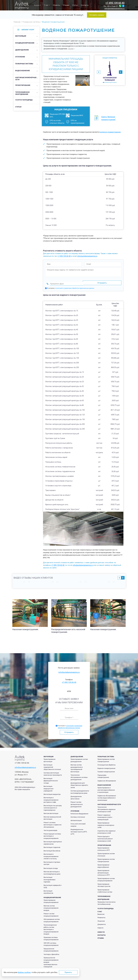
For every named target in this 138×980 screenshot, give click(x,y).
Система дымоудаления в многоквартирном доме (80, 790)
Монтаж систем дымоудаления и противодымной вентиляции (77, 766)
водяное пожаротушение (110, 132)
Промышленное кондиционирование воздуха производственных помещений (51, 960)
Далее (71, 49)
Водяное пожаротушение (106, 766)
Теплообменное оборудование (22, 93)
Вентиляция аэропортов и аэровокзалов (53, 841)
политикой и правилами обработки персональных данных (75, 286)
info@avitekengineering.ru (114, 9)
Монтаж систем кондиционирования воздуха (51, 906)
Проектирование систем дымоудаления (79, 758)
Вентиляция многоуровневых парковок (50, 877)
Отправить (69, 730)
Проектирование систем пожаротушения (106, 758)
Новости (100, 926)
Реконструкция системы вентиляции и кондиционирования (52, 834)
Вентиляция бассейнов (52, 849)
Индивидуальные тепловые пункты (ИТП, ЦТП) (79, 830)
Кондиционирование (25, 43)
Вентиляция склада (51, 866)
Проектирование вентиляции (50, 758)
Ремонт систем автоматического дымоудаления (77, 802)
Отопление (20, 57)
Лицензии (101, 919)
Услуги (37, 5)
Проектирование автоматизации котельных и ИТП (104, 871)
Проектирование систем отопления (106, 853)
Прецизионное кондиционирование (51, 948)
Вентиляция (21, 36)
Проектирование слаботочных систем (105, 889)
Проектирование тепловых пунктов (104, 883)
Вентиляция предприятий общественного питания (52, 765)
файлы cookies (24, 972)
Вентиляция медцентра (52, 792)
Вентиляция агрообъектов (48, 890)
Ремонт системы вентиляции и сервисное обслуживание (53, 823)
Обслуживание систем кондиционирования (52, 918)
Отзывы (66, 5)
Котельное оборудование (79, 811)
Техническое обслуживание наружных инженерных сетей (106, 807)
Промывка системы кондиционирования (51, 936)
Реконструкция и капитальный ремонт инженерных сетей (105, 837)
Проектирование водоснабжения (103, 864)
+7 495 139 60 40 (115, 3)
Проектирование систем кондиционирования (106, 877)
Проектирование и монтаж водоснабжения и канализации (106, 788)
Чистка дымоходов (50, 828)
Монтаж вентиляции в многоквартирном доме (52, 871)
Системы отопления (78, 815)
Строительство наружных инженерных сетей (106, 830)
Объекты (56, 5)
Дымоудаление (22, 50)
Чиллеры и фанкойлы (51, 952)
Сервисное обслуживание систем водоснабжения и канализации (107, 796)
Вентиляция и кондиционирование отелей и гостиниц (51, 854)
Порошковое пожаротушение (103, 774)
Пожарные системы (24, 64)
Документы (102, 922)
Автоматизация (76, 818)
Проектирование (23, 85)
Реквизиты (101, 915)
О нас (47, 5)
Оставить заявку (97, 15)
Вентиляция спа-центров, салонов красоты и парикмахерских (53, 806)
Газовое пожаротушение (106, 769)
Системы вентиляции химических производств (53, 772)
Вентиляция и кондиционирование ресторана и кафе (51, 798)
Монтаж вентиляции (51, 811)
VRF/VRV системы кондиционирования (51, 942)
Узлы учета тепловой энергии (78, 823)
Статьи (75, 5)
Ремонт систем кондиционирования (51, 913)
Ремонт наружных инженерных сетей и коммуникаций (105, 815)
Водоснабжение (23, 71)
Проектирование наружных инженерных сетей (106, 823)
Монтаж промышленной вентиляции (52, 816)
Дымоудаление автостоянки (76, 795)
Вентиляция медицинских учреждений (49, 786)
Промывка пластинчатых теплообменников (106, 901)
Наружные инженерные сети (26, 79)
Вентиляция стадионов (52, 845)
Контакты (85, 5)
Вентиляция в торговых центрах (52, 861)
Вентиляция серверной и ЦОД (53, 884)
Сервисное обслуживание (107, 779)
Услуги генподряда (24, 100)
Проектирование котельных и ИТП (104, 847)
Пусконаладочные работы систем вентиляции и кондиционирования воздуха (51, 927)
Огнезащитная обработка (106, 763)
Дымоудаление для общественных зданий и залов (79, 783)
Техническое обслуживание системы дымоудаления (79, 775)
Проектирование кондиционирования (51, 899)
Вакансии (101, 912)
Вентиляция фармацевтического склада (51, 779)
